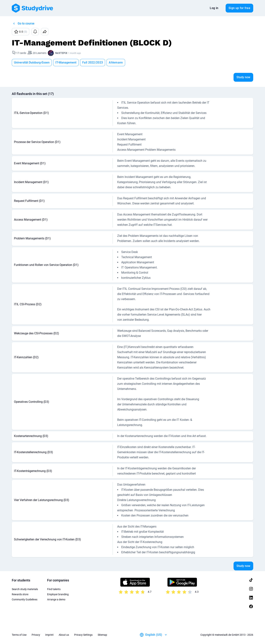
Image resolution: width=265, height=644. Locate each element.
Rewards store (20, 594)
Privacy (36, 635)
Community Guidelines (25, 599)
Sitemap (102, 635)
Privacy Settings (83, 635)
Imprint (49, 635)
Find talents (54, 589)
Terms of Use (19, 635)
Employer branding (58, 594)
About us (64, 635)
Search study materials (25, 589)
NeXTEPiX (61, 53)
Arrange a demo (56, 599)
